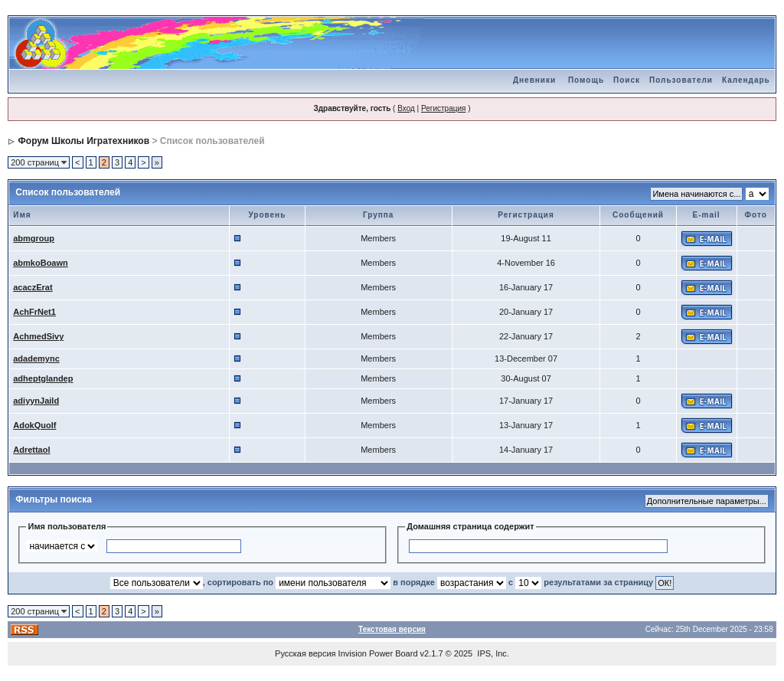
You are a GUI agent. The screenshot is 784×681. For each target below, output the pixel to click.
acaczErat (33, 287)
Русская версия (305, 653)
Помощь (586, 80)
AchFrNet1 (34, 312)
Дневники (534, 80)
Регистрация (443, 108)
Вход (406, 108)
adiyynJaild (36, 401)
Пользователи (681, 80)
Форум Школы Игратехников (84, 141)
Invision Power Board (378, 653)
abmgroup (34, 238)
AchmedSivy (38, 336)
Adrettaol (31, 450)
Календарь (746, 80)
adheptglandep (43, 378)
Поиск (627, 80)
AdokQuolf (34, 425)
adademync (36, 359)
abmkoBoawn (41, 263)
